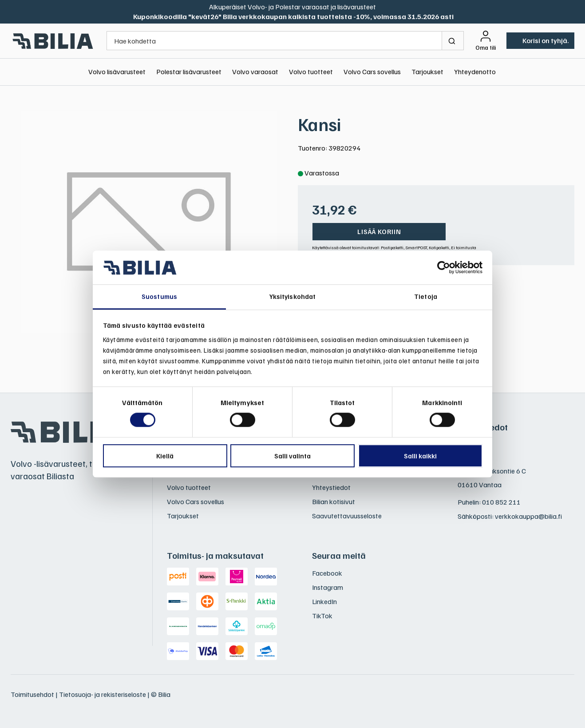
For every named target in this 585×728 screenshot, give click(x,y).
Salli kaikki (420, 456)
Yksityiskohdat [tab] (292, 297)
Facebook (327, 573)
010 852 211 (501, 502)
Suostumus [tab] (159, 297)
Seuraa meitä (339, 555)
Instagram (328, 587)
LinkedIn (324, 601)
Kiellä (165, 456)
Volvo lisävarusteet (117, 72)
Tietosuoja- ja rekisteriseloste (103, 694)
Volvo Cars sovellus (372, 72)
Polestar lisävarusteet (189, 72)
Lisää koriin (379, 231)
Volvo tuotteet (311, 72)
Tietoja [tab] (426, 297)
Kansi (319, 124)
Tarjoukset (427, 72)
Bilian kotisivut (334, 501)
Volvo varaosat (255, 72)
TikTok (322, 616)
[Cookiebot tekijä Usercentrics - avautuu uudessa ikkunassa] (444, 267)
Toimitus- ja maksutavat (215, 555)
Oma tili (486, 48)
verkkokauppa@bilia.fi (528, 516)
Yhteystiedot (331, 487)
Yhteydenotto (475, 72)
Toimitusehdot (32, 694)
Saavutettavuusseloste (347, 516)
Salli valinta (292, 456)
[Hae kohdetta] (274, 41)
